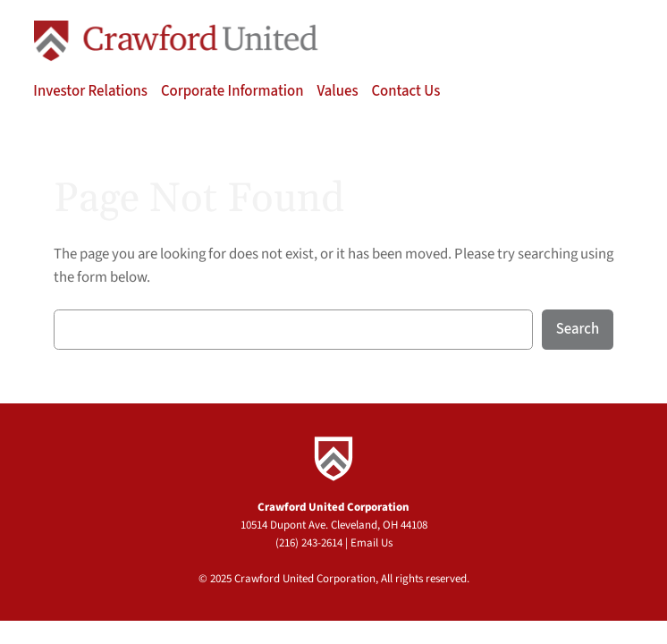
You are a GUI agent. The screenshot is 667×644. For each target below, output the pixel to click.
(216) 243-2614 (309, 543)
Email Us (371, 543)
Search (578, 329)
